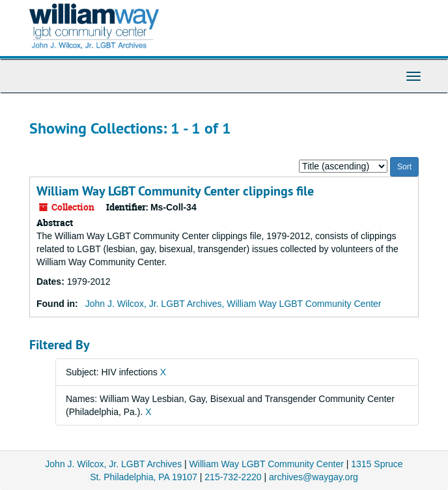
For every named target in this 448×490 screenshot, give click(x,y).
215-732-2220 (233, 477)
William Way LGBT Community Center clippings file (175, 191)
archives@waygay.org (314, 477)
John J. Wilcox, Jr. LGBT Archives (113, 464)
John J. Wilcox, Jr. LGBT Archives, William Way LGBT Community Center (233, 304)
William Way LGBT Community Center (267, 464)
